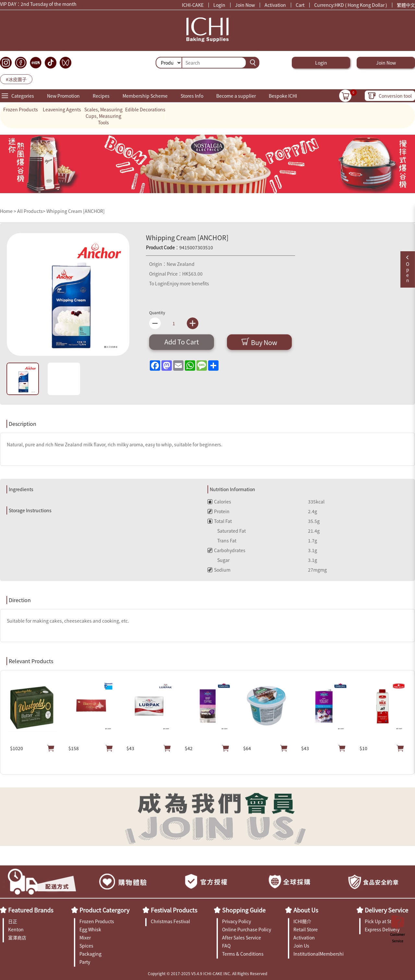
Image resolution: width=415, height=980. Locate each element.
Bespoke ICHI (283, 96)
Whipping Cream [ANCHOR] (76, 211)
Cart (300, 5)
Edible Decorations (145, 109)
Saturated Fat (227, 531)
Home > (9, 211)
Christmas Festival (170, 921)
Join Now (245, 5)
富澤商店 (17, 937)
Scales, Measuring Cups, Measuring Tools (103, 116)
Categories (23, 96)
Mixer (85, 937)
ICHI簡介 (302, 921)
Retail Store (306, 929)
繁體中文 (406, 5)
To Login (158, 283)
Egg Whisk (90, 929)
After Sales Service (242, 937)
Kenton (16, 929)
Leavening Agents (62, 109)
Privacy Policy (237, 921)
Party (85, 962)
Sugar (219, 560)
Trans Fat (222, 540)
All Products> (31, 211)
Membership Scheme (145, 96)
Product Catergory (104, 910)
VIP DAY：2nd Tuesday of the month (38, 5)
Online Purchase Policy (247, 929)
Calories (219, 502)
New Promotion (63, 96)
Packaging (90, 954)
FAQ (226, 946)
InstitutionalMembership (319, 954)
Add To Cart (182, 342)
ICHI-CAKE (193, 5)
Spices (86, 946)
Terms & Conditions (243, 954)
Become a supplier (236, 96)
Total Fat (220, 521)
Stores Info (192, 96)
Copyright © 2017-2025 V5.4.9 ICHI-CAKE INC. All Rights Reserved (207, 973)
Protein (219, 511)
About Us (306, 910)
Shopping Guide (244, 910)
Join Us (301, 946)
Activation (275, 5)
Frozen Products (21, 109)
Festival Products (174, 910)
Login (219, 5)
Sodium (219, 570)
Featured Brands (31, 910)
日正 (13, 921)
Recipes (101, 96)
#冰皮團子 (16, 79)
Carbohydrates (226, 550)
